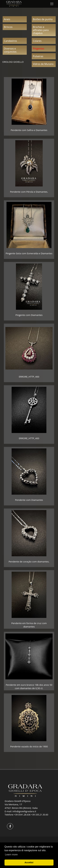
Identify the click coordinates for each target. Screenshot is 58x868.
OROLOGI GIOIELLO (13, 62)
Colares (37, 41)
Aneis (7, 19)
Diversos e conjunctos (10, 50)
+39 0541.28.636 (22, 815)
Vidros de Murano (43, 64)
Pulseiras (38, 56)
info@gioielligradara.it (24, 811)
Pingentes (39, 49)
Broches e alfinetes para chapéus (41, 30)
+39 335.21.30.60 (40, 815)
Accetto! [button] (29, 862)
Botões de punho (43, 19)
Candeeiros (10, 41)
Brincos (8, 27)
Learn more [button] (11, 855)
